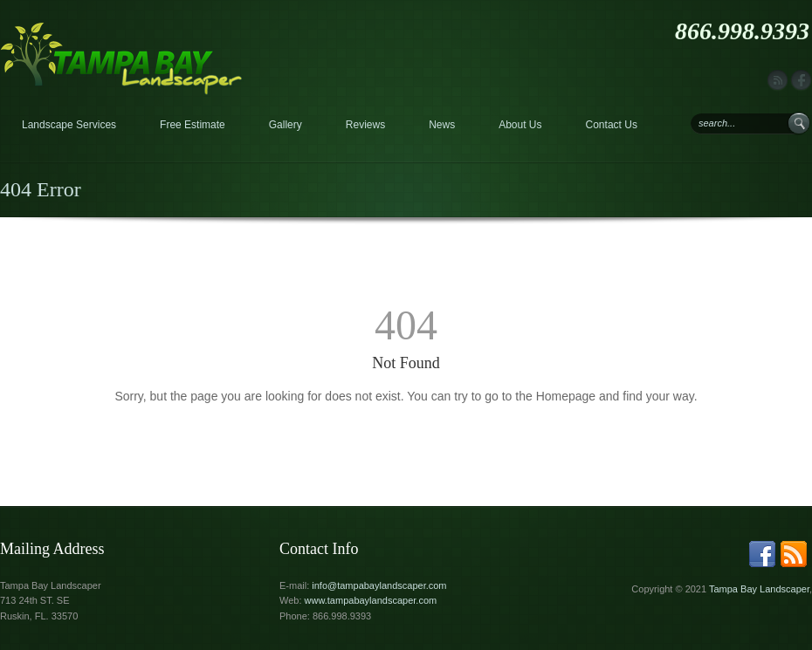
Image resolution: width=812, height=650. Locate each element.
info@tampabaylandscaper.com (379, 585)
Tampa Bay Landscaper (759, 589)
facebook (801, 81)
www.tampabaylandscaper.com (371, 600)
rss (778, 81)
